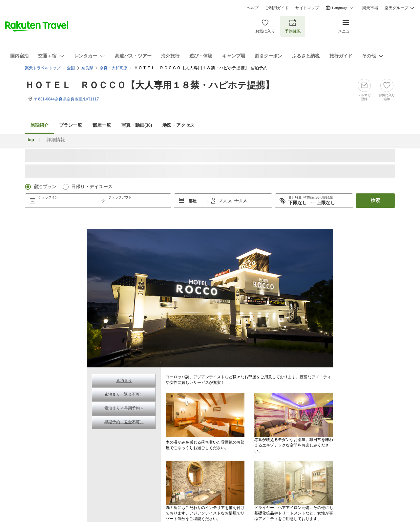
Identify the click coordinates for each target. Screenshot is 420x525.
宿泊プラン (45, 187)
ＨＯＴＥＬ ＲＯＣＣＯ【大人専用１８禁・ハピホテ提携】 (150, 85)
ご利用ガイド (277, 8)
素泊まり (124, 381)
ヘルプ (253, 8)
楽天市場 (370, 8)
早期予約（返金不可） (124, 422)
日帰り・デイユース (92, 187)
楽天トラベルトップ (43, 68)
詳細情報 (56, 140)
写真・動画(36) (137, 125)
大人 (224, 201)
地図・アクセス (178, 125)
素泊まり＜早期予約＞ (124, 408)
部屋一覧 (102, 125)
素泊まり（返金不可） (124, 394)
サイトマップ (307, 8)
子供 (239, 201)
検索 (375, 200)
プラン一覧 (71, 125)
